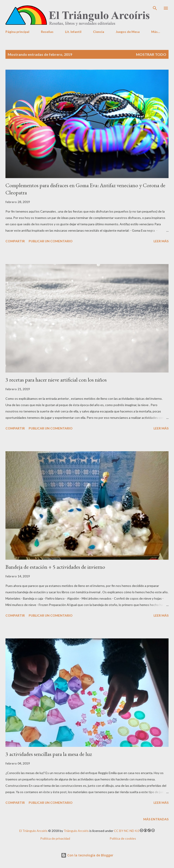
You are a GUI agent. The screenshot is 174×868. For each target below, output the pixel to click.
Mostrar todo (151, 54)
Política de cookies (123, 838)
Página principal (17, 32)
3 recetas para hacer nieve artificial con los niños (56, 380)
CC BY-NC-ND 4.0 (127, 831)
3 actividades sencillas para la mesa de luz (49, 754)
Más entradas (156, 819)
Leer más (161, 241)
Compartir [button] (15, 241)
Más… (156, 32)
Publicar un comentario (51, 241)
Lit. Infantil (73, 32)
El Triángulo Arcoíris (33, 831)
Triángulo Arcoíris (76, 831)
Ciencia (99, 32)
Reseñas (47, 32)
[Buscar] (155, 8)
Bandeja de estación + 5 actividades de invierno (55, 567)
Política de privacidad (55, 838)
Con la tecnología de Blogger (87, 855)
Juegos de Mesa (128, 32)
